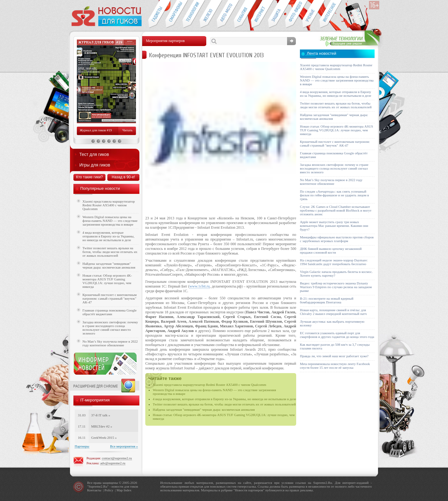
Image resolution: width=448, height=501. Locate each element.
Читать (128, 130)
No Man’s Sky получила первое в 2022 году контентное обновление (110, 343)
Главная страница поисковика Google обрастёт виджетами (110, 312)
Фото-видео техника (294, 14)
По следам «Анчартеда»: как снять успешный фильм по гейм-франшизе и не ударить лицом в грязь (334, 195)
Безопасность (276, 14)
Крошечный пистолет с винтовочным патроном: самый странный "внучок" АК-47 (110, 298)
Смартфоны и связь (174, 14)
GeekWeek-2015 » (104, 438)
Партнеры (82, 446)
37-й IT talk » (101, 415)
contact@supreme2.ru (117, 458)
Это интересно (331, 14)
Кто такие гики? (89, 177)
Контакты (94, 490)
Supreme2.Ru (98, 486)
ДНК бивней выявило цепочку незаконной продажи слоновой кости (331, 250)
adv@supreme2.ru (113, 463)
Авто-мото (225, 14)
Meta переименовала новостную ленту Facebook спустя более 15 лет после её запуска (335, 366)
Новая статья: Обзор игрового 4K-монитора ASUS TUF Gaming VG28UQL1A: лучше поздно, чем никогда (107, 281)
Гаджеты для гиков (156, 14)
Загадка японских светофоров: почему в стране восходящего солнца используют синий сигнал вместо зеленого (110, 328)
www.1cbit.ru (200, 286)
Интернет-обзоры (259, 14)
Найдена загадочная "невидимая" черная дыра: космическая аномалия (204, 410)
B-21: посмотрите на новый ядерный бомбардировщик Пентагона (327, 300)
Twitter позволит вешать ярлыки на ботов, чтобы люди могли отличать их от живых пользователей (224, 404)
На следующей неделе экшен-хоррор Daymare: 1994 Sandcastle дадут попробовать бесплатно (334, 262)
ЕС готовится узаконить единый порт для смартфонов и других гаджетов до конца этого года (337, 335)
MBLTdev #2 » (102, 426)
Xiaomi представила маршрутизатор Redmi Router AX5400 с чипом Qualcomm (210, 385)
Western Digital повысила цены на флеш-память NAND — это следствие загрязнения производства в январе (110, 221)
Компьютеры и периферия (208, 14)
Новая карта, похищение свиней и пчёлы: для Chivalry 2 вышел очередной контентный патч (333, 312)
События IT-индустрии (242, 14)
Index (127, 490)
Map (119, 490)
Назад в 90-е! (123, 177)
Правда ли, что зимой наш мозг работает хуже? (334, 356)
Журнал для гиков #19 (96, 130)
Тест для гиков (94, 154)
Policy (109, 490)
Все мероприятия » (124, 446)
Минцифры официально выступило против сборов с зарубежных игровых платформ (337, 239)
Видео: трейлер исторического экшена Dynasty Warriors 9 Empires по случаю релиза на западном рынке (336, 287)
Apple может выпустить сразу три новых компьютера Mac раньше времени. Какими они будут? (334, 226)
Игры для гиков (95, 165)
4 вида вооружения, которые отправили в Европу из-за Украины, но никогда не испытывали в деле (224, 399)
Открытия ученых (311, 14)
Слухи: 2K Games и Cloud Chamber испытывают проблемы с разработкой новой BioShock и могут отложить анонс (336, 210)
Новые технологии (191, 14)
